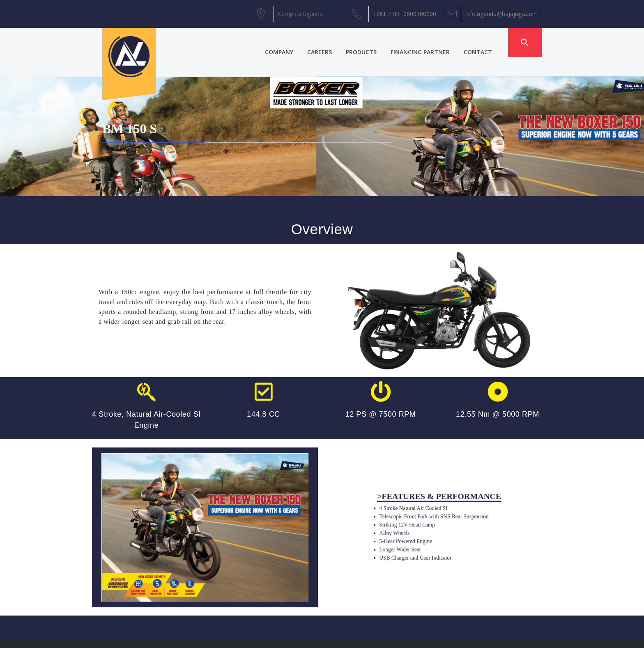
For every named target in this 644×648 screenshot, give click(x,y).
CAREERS (329, 42)
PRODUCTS (371, 42)
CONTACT (488, 42)
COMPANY (289, 42)
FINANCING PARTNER (430, 42)
